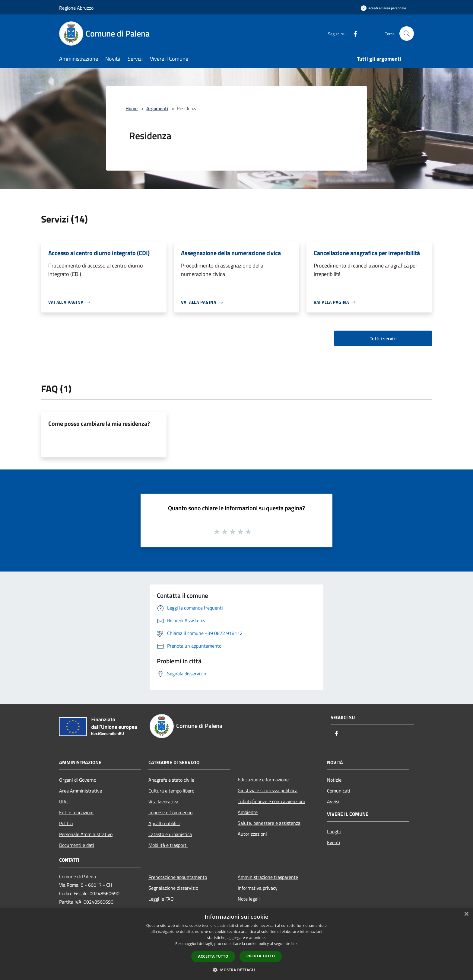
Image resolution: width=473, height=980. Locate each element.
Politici (66, 823)
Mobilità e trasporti (168, 845)
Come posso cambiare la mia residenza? (99, 423)
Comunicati (339, 791)
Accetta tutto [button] (213, 956)
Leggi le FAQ (161, 899)
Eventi (334, 842)
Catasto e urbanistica (170, 834)
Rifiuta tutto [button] (261, 956)
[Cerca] (407, 34)
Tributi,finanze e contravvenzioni (271, 801)
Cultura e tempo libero (171, 791)
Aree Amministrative (81, 791)
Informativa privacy (258, 888)
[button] (237, 970)
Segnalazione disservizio (173, 888)
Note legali (249, 899)
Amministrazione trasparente (268, 877)
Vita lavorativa (163, 802)
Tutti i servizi (383, 338)
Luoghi (334, 831)
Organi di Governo (78, 780)
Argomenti (157, 108)
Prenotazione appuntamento (178, 877)
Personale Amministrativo (86, 834)
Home (132, 108)
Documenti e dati (77, 845)
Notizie (334, 780)
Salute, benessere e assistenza (269, 823)
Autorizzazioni (252, 834)
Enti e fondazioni (76, 812)
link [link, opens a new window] (295, 944)
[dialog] (237, 944)
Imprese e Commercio (170, 812)
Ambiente (248, 812)
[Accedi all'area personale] (383, 8)
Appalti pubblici (164, 823)
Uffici (64, 802)
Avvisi (333, 802)
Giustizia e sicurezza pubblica (268, 790)
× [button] (466, 914)
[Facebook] (353, 33)
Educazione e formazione (263, 780)
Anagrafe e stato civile (171, 780)
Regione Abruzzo (76, 8)
